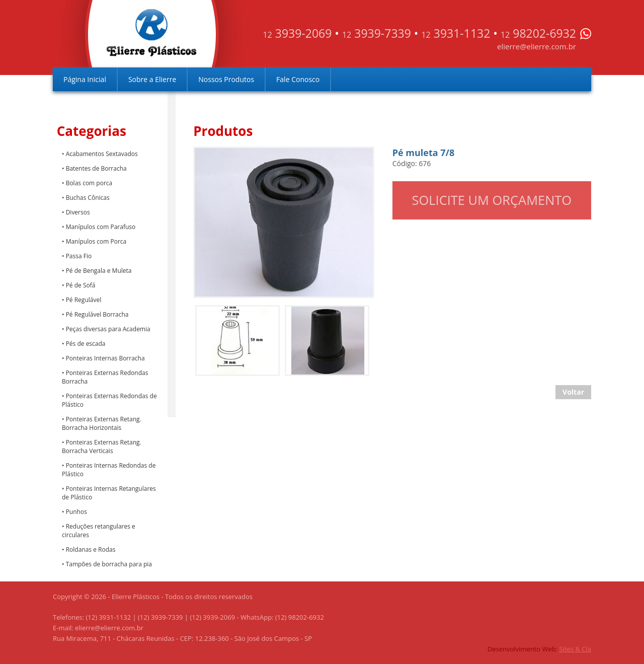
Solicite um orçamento (492, 200)
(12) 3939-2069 (212, 617)
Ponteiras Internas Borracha (105, 358)
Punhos (76, 512)
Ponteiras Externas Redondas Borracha (105, 377)
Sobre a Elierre (152, 79)
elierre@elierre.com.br (537, 46)
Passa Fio (79, 256)
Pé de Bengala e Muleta (99, 271)
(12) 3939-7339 (160, 617)
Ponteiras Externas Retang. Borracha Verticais (102, 447)
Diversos (78, 212)
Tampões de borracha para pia (109, 564)
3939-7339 (377, 33)
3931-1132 (456, 33)
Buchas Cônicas (88, 198)
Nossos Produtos (226, 79)
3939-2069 (297, 33)
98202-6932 (538, 33)
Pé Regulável (84, 300)
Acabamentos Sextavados (102, 154)
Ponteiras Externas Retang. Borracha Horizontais (102, 423)
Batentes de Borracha (96, 168)
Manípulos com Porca (96, 241)
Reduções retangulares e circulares (99, 531)
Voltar (573, 392)
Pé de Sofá (81, 285)
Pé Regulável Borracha (97, 314)
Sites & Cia (575, 649)
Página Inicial (85, 79)
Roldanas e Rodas (91, 549)
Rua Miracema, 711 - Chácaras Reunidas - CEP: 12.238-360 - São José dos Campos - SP (182, 638)
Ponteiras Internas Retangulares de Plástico (109, 493)
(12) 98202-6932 (300, 617)
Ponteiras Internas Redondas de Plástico (109, 470)
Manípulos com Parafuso (101, 227)
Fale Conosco (298, 79)
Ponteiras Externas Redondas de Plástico (109, 400)
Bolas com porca (89, 183)
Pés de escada (86, 344)
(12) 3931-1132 (109, 617)
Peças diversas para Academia (108, 329)
